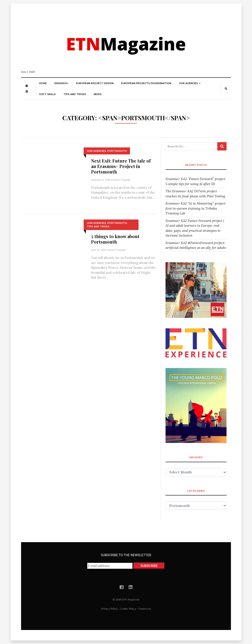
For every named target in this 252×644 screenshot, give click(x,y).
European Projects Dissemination (146, 83)
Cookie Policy (128, 609)
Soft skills (47, 94)
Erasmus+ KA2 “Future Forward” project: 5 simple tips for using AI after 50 (196, 181)
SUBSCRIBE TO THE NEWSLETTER (126, 561)
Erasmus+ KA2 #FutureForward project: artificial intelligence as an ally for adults (196, 245)
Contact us (145, 609)
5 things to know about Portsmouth (115, 239)
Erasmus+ (61, 83)
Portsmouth (117, 151)
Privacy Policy (109, 609)
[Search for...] (191, 146)
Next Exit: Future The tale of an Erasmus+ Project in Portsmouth (121, 166)
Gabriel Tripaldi (121, 180)
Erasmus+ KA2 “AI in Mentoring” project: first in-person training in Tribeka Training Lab (196, 208)
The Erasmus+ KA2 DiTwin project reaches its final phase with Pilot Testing (195, 194)
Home (43, 83)
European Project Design (95, 83)
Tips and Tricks (75, 94)
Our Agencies (188, 83)
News (98, 94)
